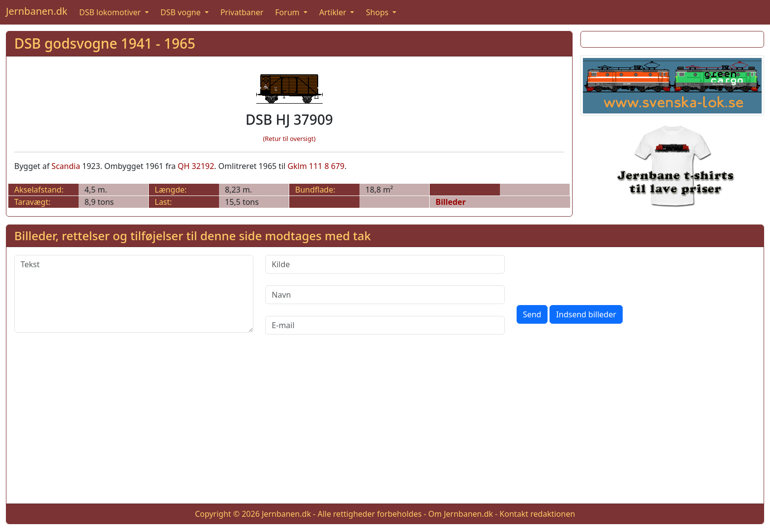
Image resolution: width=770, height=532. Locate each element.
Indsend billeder (586, 314)
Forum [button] (288, 12)
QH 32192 (196, 166)
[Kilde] (385, 264)
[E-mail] (385, 325)
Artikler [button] (334, 12)
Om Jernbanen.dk (461, 514)
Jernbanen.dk (37, 11)
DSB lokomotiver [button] (111, 12)
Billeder (451, 202)
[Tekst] (134, 294)
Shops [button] (378, 12)
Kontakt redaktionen (537, 514)
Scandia (66, 166)
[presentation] (591, 274)
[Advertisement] (385, 427)
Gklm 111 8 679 (316, 166)
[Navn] (385, 295)
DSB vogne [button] (182, 12)
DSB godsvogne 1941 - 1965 (105, 43)
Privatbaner (242, 12)
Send (532, 314)
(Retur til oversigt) (289, 139)
